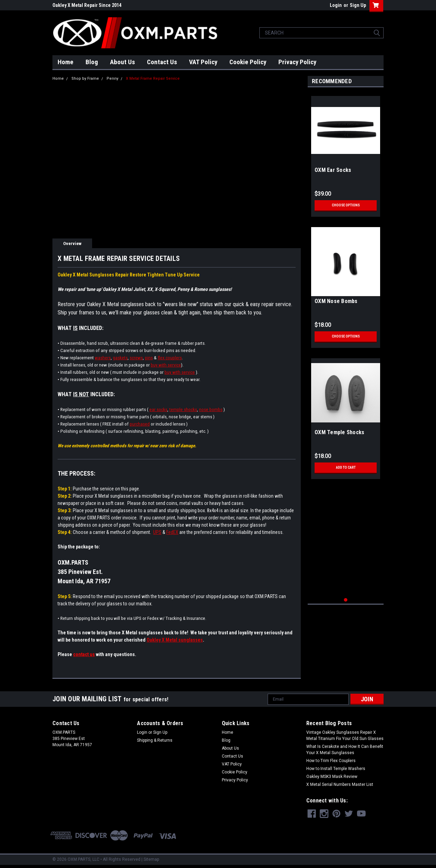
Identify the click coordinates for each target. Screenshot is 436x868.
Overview (72, 243)
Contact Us (162, 62)
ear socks (158, 409)
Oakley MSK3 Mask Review (332, 777)
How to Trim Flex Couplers (331, 761)
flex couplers (170, 358)
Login (336, 5)
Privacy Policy (297, 62)
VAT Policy (203, 62)
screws (136, 358)
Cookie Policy (248, 62)
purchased (140, 424)
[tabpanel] (346, 154)
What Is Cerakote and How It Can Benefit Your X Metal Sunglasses (345, 750)
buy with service (166, 365)
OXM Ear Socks (333, 170)
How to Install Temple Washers (336, 769)
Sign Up (358, 5)
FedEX (172, 532)
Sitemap (151, 859)
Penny (112, 79)
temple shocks (183, 409)
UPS (157, 532)
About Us (122, 62)
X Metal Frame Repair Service (153, 79)
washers (103, 358)
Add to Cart (346, 468)
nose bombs (211, 409)
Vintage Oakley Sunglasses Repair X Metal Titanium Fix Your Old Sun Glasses (345, 735)
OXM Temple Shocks (339, 432)
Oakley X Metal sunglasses (175, 640)
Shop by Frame (85, 79)
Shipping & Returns (155, 740)
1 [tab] (346, 600)
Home (66, 62)
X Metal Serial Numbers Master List (340, 784)
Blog (92, 62)
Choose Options (346, 205)
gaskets (120, 358)
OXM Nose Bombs (336, 301)
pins (149, 358)
